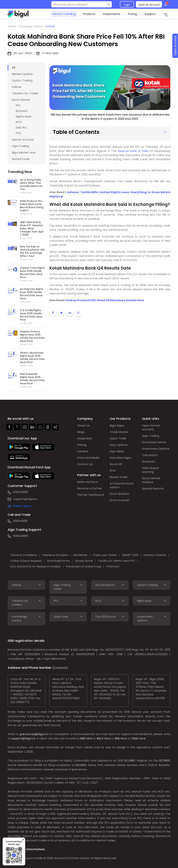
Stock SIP (116, 464)
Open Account (175, 46)
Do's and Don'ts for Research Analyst (35, 567)
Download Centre (154, 442)
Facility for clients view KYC (117, 561)
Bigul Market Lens (24, 153)
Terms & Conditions (24, 555)
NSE (83, 738)
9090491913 (21, 492)
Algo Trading (20, 146)
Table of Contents (76, 132)
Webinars (149, 462)
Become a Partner (90, 488)
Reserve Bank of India (133, 151)
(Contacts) (60, 668)
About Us (83, 426)
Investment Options (156, 449)
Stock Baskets (119, 494)
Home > (13, 26)
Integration (85, 438)
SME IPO (21, 128)
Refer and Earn (87, 482)
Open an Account (149, 5)
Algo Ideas (117, 451)
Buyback (22, 111)
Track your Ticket (105, 555)
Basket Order (119, 477)
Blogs (81, 432)
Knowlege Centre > (32, 26)
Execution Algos (120, 458)
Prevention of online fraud (84, 567)
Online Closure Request (26, 561)
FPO (18, 133)
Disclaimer (80, 555)
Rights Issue (24, 117)
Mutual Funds (21, 159)
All (13, 68)
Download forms (58, 561)
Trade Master (119, 432)
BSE (117, 738)
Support (150, 14)
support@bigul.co (25, 499)
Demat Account (23, 140)
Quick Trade (118, 438)
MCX (100, 738)
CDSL (135, 738)
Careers (83, 451)
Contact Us (85, 464)
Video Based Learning (150, 470)
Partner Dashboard (90, 495)
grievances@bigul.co (34, 734)
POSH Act (113, 567)
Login (127, 5)
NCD (19, 122)
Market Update (22, 74)
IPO (18, 105)
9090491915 (21, 536)
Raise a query (22, 506)
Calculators (150, 455)
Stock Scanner (120, 500)
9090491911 (20, 521)
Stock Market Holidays (151, 480)
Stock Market (21, 100)
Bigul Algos (117, 426)
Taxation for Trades (25, 93)
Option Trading (22, 80)
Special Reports (153, 489)
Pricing (132, 14)
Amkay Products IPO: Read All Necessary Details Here (105, 300)
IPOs (113, 471)
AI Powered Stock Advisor (122, 485)
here (89, 738)
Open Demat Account (151, 427)
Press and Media (88, 458)
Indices (17, 87)
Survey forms (84, 561)
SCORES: (130, 761)
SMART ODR (130, 555)
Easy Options (119, 445)
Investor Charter (155, 555)
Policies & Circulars (55, 555)
